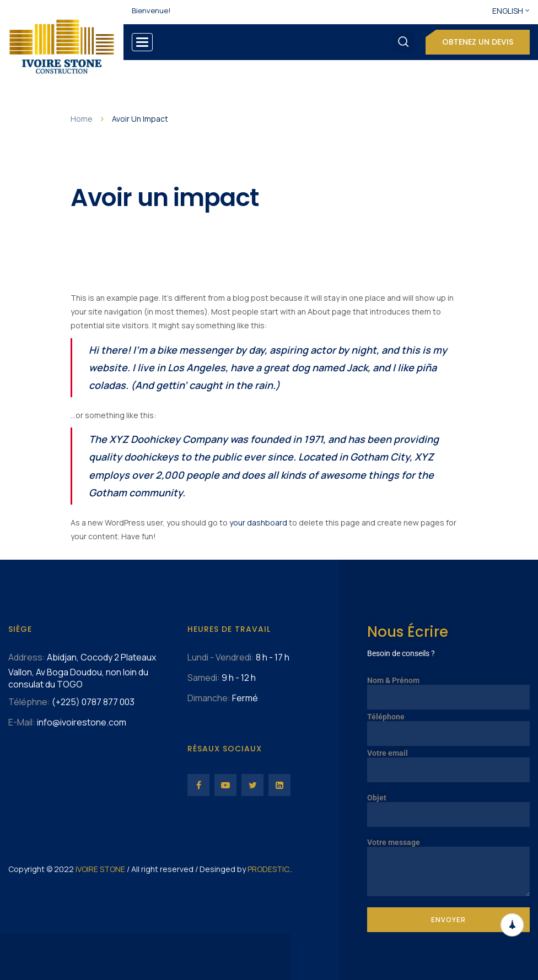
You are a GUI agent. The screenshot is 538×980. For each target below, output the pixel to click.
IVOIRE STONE (100, 869)
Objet (448, 806)
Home (82, 119)
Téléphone (448, 725)
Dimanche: (209, 698)
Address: (27, 657)
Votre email (448, 762)
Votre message (448, 847)
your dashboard (258, 523)
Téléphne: (29, 702)
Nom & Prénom (448, 689)
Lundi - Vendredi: (221, 657)
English (508, 11)
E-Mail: (22, 722)
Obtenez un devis (478, 42)
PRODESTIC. (269, 869)
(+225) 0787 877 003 (93, 702)
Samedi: (204, 678)
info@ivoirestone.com (82, 722)
